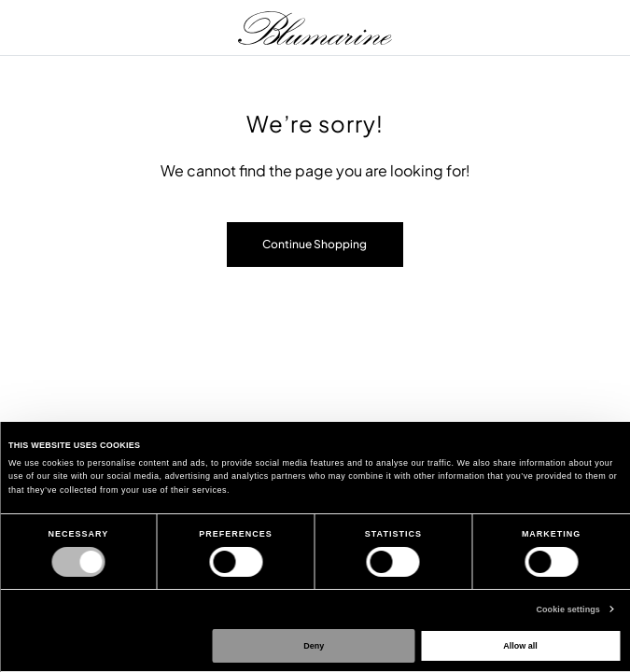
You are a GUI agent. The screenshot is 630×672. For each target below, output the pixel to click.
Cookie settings (568, 609)
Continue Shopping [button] (315, 244)
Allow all (520, 646)
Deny (314, 646)
